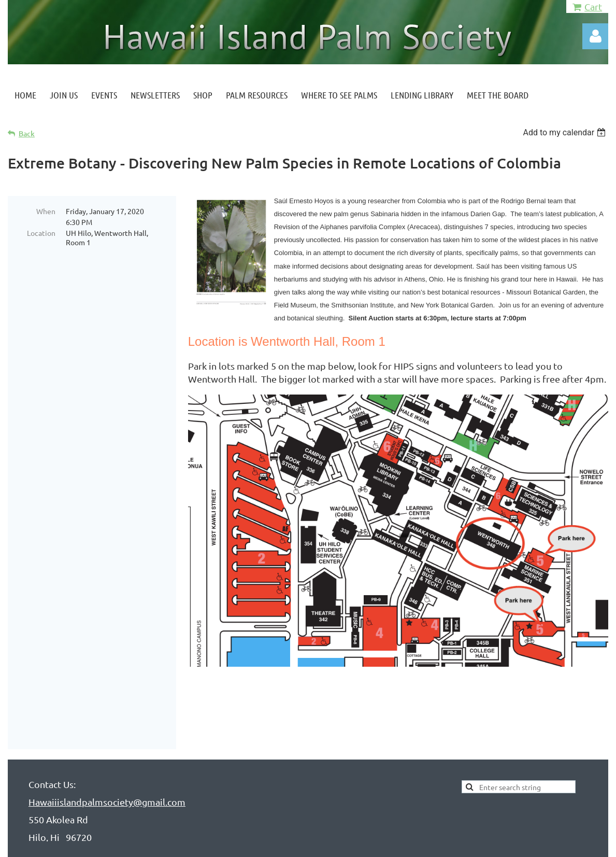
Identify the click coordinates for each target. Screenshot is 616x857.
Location (41, 233)
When (46, 211)
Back (27, 134)
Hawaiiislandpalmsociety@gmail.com (107, 755)
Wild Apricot (485, 844)
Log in (595, 36)
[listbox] (565, 132)
